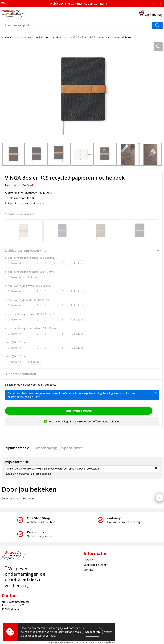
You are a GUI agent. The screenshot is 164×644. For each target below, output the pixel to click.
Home (5, 37)
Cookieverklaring (86, 642)
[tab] (16, 448)
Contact (88, 570)
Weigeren (108, 632)
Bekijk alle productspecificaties (24, 203)
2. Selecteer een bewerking (26, 251)
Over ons (89, 560)
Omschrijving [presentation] (46, 448)
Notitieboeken (61, 37)
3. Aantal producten (20, 374)
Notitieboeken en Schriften (33, 37)
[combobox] (77, 25)
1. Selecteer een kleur (21, 214)
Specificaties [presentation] (73, 448)
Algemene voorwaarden (62, 642)
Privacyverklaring (106, 642)
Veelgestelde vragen (96, 565)
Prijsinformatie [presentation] (16, 448)
